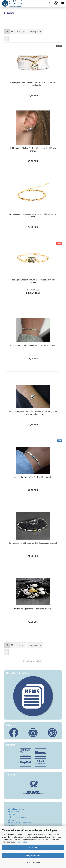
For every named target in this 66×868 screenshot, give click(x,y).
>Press (11, 826)
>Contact (12, 820)
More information (33, 863)
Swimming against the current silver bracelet (33, 609)
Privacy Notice (21, 842)
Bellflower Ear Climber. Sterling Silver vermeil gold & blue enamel (33, 150)
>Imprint (12, 815)
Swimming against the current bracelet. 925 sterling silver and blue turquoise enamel (33, 413)
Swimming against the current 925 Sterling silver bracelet (33, 543)
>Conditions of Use (16, 809)
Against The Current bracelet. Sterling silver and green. (33, 346)
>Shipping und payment (18, 817)
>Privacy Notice (15, 812)
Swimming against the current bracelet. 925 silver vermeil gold (33, 215)
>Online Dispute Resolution (20, 823)
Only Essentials (33, 856)
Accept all (33, 847)
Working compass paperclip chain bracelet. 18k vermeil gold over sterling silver (33, 84)
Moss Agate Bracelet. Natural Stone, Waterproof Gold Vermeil (33, 281)
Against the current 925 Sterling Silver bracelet (33, 477)
